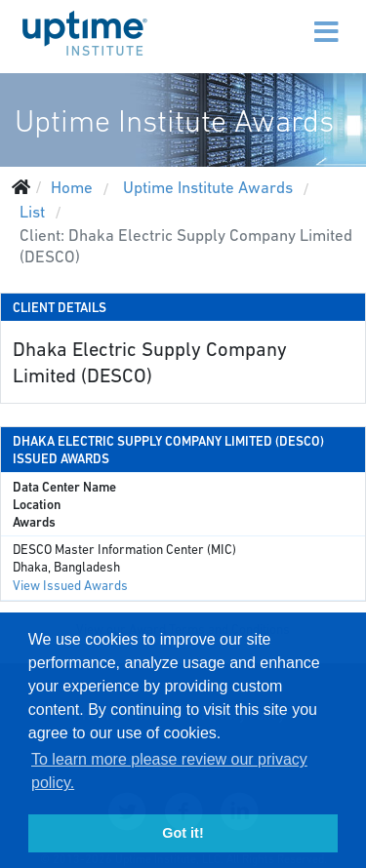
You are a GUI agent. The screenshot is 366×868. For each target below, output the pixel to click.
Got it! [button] (183, 833)
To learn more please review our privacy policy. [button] (169, 771)
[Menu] (285, 20)
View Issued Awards (70, 586)
